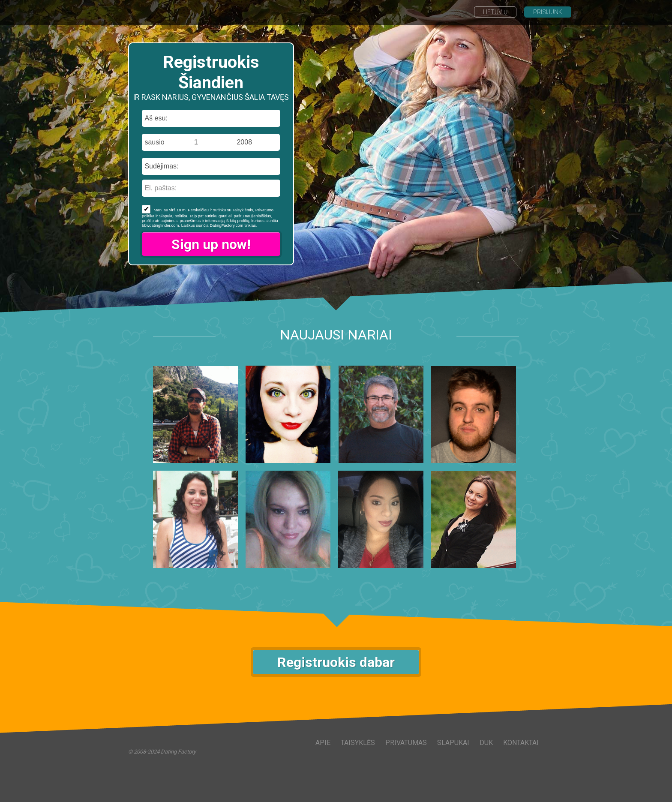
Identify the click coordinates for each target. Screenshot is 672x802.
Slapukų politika (173, 216)
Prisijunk (548, 12)
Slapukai (453, 743)
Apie (323, 743)
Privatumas (406, 743)
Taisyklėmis (243, 210)
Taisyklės (358, 743)
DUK (486, 743)
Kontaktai (521, 743)
